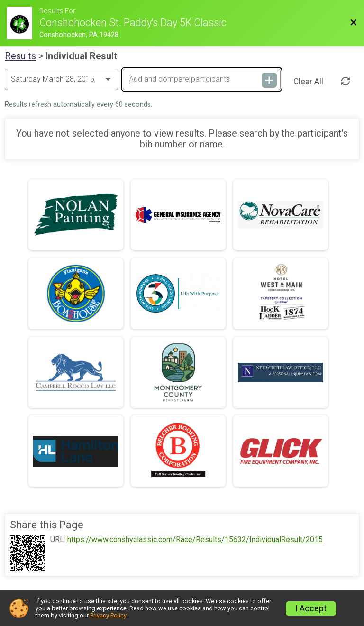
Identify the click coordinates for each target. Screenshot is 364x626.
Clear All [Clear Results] (308, 82)
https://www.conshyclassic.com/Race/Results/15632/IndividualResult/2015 (195, 540)
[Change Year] (61, 79)
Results (20, 56)
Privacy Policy (108, 615)
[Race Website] (23, 23)
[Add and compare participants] (201, 79)
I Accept (311, 608)
